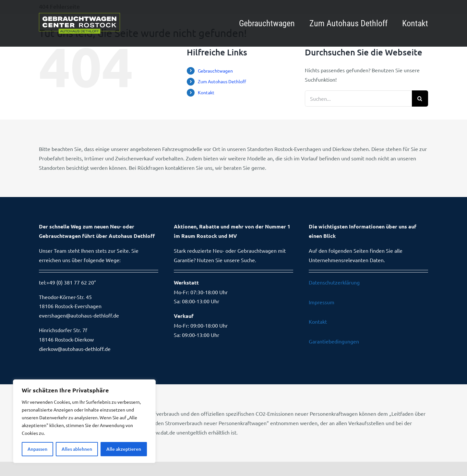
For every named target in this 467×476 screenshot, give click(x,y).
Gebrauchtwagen (215, 71)
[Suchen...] (358, 99)
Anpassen (37, 449)
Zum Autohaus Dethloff (222, 81)
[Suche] (420, 99)
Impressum (322, 302)
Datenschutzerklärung (334, 282)
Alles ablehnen (77, 449)
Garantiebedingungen (334, 341)
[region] (84, 421)
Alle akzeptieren (124, 449)
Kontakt (206, 92)
